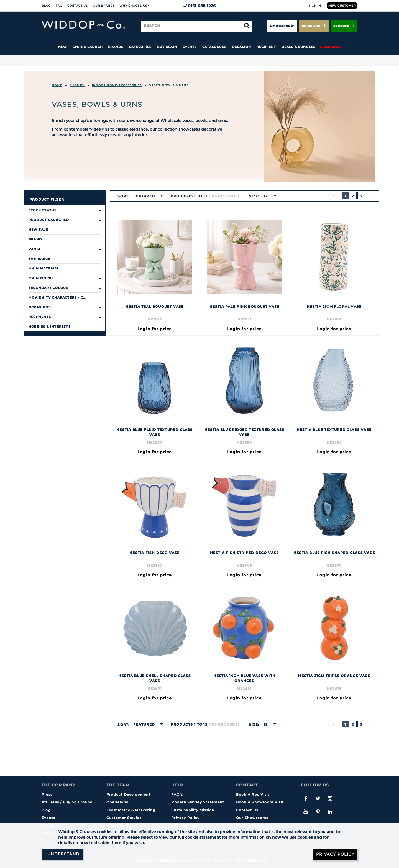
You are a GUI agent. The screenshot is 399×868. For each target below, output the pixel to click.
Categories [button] (140, 47)
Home (57, 85)
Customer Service (124, 818)
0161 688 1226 (200, 6)
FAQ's (177, 794)
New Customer (342, 6)
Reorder (344, 26)
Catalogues (214, 47)
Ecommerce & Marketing (131, 810)
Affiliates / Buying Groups (67, 802)
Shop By (77, 85)
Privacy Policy (185, 818)
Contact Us (78, 6)
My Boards (280, 26)
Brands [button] (116, 47)
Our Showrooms (252, 818)
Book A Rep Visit (253, 794)
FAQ (59, 6)
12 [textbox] (265, 196)
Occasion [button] (241, 47)
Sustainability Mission (193, 810)
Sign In (315, 6)
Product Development (128, 794)
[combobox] (147, 196)
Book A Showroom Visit (260, 802)
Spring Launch (88, 47)
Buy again (167, 47)
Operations (117, 802)
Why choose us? (134, 6)
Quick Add (314, 26)
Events (190, 47)
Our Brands (104, 6)
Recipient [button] (266, 47)
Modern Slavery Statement (198, 802)
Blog (46, 6)
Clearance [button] (331, 47)
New (63, 47)
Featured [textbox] (144, 196)
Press (47, 794)
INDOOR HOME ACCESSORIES (117, 85)
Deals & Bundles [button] (298, 47)
